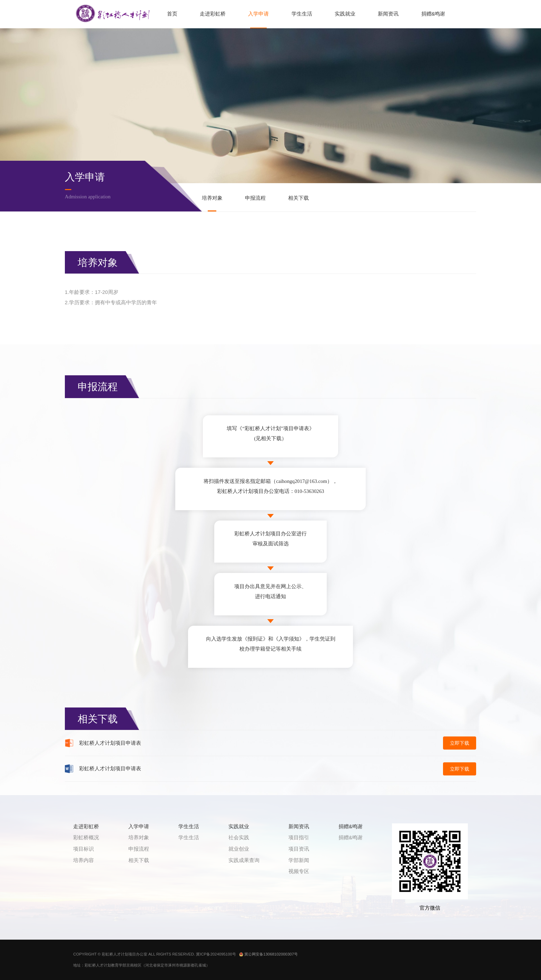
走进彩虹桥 (213, 14)
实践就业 (345, 14)
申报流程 (255, 198)
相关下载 (298, 198)
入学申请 (258, 14)
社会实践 (239, 838)
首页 (172, 14)
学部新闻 (299, 860)
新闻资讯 (388, 14)
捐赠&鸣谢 (433, 14)
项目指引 (299, 838)
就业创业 (239, 849)
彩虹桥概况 (86, 838)
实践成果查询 (244, 860)
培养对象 (212, 198)
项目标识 (83, 849)
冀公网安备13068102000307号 (268, 954)
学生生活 (302, 14)
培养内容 (83, 860)
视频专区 (299, 871)
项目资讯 (299, 849)
